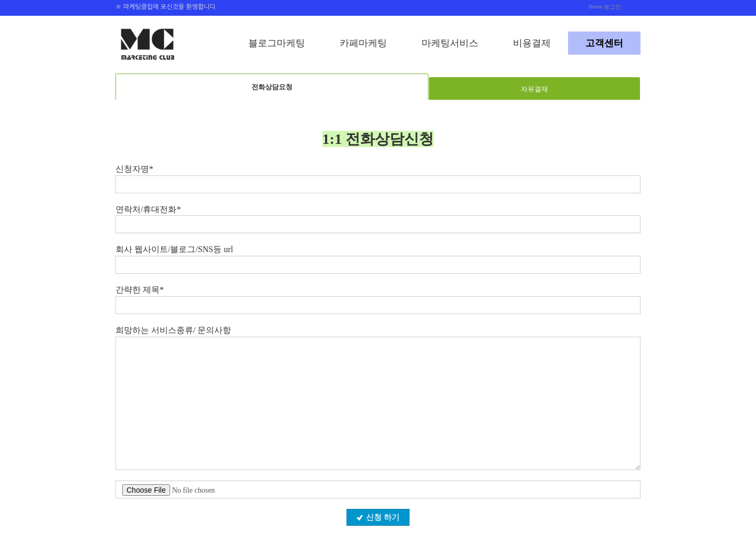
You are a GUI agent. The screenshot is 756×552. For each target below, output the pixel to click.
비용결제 (532, 43)
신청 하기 (378, 517)
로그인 (612, 7)
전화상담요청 (272, 87)
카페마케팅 (363, 43)
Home (596, 6)
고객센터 (604, 43)
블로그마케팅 (277, 43)
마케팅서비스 (450, 43)
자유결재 (534, 89)
